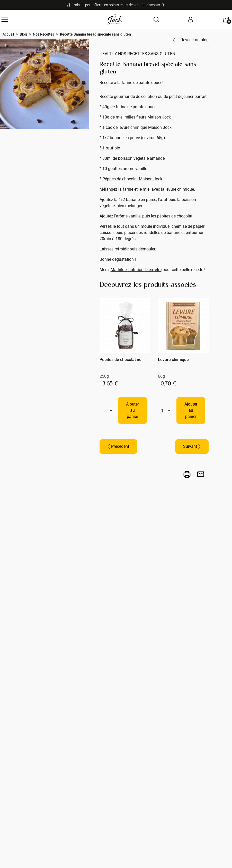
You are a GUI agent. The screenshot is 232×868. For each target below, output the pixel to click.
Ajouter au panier (132, 410)
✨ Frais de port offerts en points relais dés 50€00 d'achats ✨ (116, 5)
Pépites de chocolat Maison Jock (133, 179)
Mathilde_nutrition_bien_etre (136, 270)
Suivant (192, 446)
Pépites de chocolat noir (122, 360)
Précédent (118, 446)
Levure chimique (173, 360)
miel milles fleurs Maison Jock (143, 117)
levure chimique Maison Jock (145, 127)
